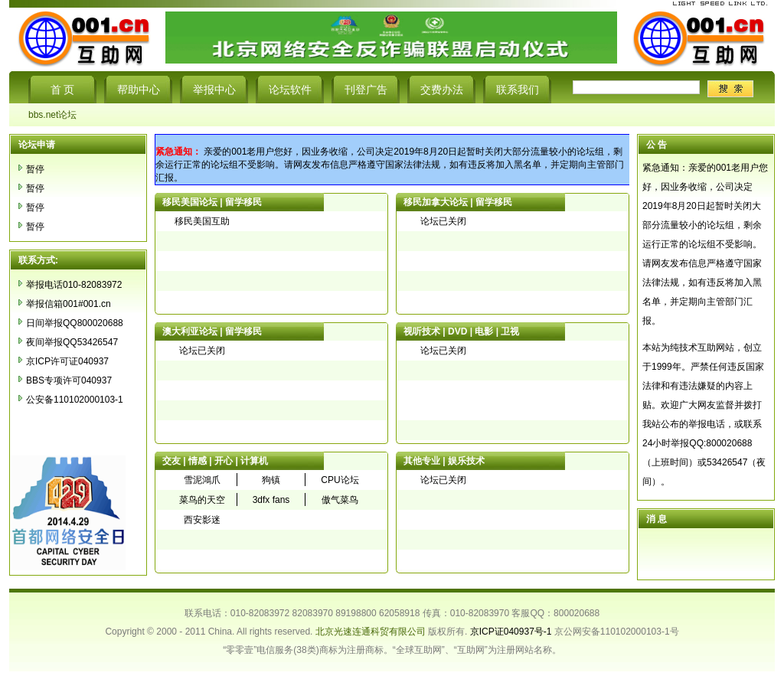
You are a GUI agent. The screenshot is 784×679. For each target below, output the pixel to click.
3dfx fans (271, 500)
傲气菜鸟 (340, 500)
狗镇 (271, 480)
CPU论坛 (340, 480)
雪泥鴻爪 (202, 480)
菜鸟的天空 (202, 500)
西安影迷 (202, 520)
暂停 (35, 169)
